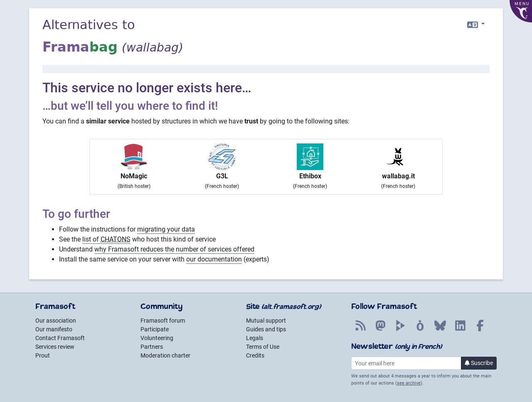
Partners (152, 347)
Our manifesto (54, 329)
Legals (255, 338)
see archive (409, 383)
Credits (255, 355)
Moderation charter (165, 355)
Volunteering (157, 338)
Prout (43, 355)
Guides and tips (266, 329)
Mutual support (266, 321)
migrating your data (166, 229)
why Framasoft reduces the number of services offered (174, 249)
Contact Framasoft (60, 338)
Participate (155, 329)
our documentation (214, 259)
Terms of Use (263, 347)
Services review (55, 347)
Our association (56, 321)
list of (106, 239)
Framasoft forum (163, 321)
